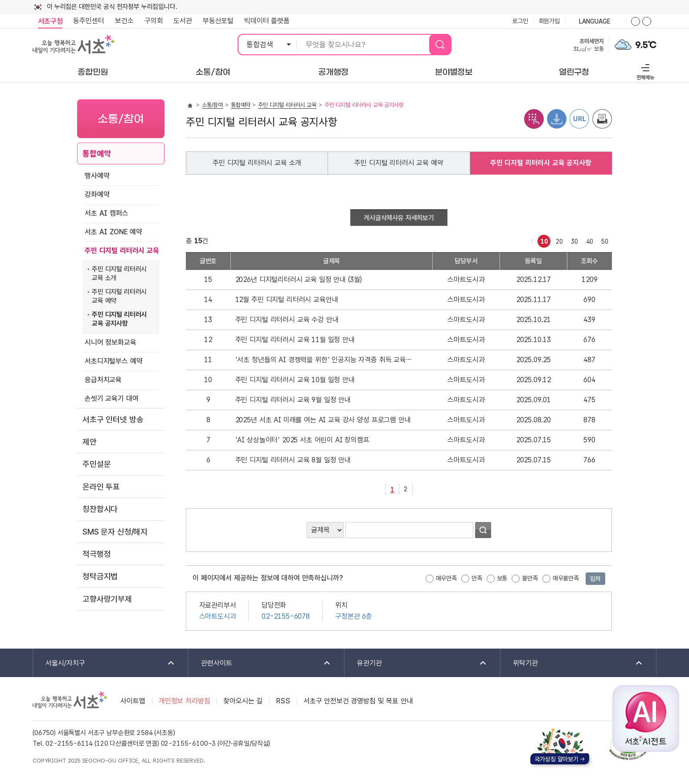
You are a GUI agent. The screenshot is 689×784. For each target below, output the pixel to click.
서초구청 (50, 21)
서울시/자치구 (104, 664)
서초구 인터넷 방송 (113, 419)
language (595, 22)
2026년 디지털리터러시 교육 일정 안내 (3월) (299, 280)
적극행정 (96, 554)
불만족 (530, 578)
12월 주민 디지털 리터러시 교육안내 (287, 300)
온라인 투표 (101, 487)
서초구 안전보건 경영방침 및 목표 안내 (358, 701)
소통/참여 (212, 105)
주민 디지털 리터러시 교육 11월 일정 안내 (295, 340)
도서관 (183, 21)
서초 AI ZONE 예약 (113, 232)
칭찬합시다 (100, 509)
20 (558, 240)
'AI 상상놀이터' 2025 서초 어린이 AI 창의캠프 (302, 440)
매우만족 (446, 578)
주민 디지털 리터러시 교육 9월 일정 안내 (293, 400)
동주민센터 (86, 21)
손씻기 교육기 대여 (111, 398)
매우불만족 (566, 578)
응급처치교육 (103, 380)
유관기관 (416, 664)
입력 (595, 579)
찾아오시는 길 (243, 701)
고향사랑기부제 (107, 599)
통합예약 (96, 153)
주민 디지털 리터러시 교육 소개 (119, 274)
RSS (283, 701)
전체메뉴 (644, 71)
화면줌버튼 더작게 (647, 21)
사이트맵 (133, 701)
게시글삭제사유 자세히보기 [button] (399, 218)
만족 (477, 578)
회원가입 (549, 21)
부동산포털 (218, 21)
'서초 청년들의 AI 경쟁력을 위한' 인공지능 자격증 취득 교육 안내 (324, 360)
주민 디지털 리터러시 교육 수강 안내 (287, 320)
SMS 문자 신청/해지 (115, 532)
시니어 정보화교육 (111, 342)
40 (588, 240)
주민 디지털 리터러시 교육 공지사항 (119, 319)
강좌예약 (97, 194)
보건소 (124, 21)
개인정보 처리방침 (185, 701)
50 (603, 240)
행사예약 (97, 176)
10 (543, 240)
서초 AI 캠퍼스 (107, 213)
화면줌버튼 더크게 (636, 21)
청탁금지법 (100, 576)
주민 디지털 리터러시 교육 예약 (119, 296)
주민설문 (96, 464)
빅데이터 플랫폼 (267, 21)
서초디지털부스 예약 (113, 361)
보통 (502, 578)
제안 (90, 442)
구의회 (154, 21)
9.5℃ (646, 45)
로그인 (520, 21)
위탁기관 (572, 664)
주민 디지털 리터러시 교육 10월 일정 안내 (295, 380)
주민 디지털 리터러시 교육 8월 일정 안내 (293, 460)
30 (573, 240)
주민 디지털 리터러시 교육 (122, 251)
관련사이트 (260, 664)
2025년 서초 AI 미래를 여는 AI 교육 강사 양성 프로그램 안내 (323, 420)
